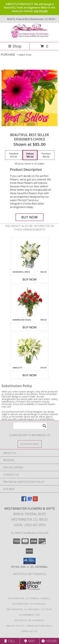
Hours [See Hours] (49, 641)
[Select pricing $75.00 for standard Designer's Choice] (14, 155)
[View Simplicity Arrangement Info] (29, 350)
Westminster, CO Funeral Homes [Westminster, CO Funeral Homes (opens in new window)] (28, 598)
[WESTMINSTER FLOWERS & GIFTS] (30, 38)
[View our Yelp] (35, 500)
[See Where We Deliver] (30, 444)
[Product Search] (30, 426)
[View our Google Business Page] (30, 500)
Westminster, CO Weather (23, 609)
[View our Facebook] (24, 500)
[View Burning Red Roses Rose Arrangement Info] (29, 302)
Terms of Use (30, 631)
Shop (15, 46)
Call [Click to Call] (10, 641)
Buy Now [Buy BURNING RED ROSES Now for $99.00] (30, 327)
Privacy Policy (15, 626)
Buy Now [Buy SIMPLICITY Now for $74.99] (30, 375)
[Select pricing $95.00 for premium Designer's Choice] (46, 155)
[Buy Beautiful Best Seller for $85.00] (30, 217)
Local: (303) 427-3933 (30, 525)
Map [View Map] (30, 641)
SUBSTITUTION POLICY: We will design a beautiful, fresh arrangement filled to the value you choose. (30, 8)
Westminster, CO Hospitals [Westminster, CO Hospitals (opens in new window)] (29, 604)
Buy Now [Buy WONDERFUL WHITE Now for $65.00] (30, 279)
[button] (29, 561)
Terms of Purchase (39, 626)
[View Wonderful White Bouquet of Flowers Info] (29, 254)
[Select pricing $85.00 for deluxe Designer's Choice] (30, 155)
